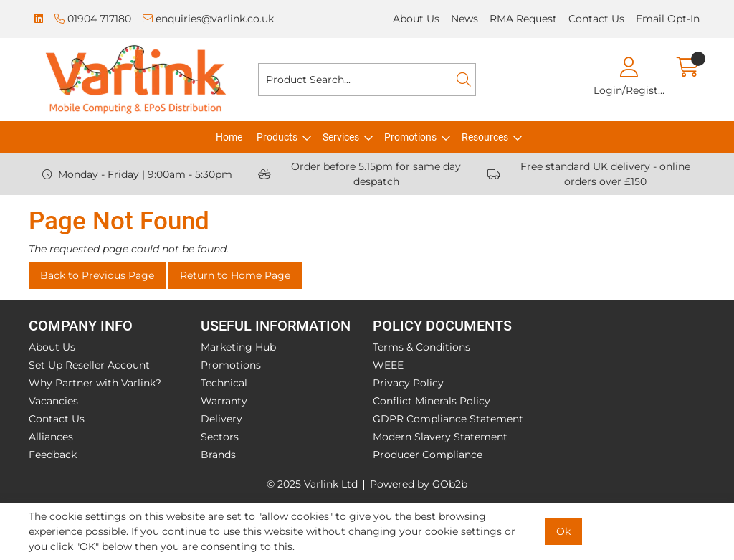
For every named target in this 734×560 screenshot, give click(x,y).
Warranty (224, 401)
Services (341, 137)
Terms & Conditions (421, 347)
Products (277, 137)
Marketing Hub (238, 347)
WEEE (388, 365)
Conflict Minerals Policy (432, 401)
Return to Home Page (235, 275)
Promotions (410, 137)
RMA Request (523, 19)
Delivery (221, 419)
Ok (563, 531)
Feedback (53, 455)
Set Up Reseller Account (89, 365)
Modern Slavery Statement (440, 437)
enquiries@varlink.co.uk (208, 19)
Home (229, 137)
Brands (218, 455)
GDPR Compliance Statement (448, 419)
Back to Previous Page (97, 275)
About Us (416, 19)
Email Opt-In (668, 19)
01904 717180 (93, 19)
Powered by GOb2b (419, 484)
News (464, 19)
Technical (224, 383)
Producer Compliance (428, 455)
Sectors (220, 437)
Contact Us (596, 19)
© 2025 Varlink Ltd (312, 484)
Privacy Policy (408, 383)
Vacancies (53, 401)
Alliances (51, 437)
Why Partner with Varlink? (95, 383)
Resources (485, 137)
